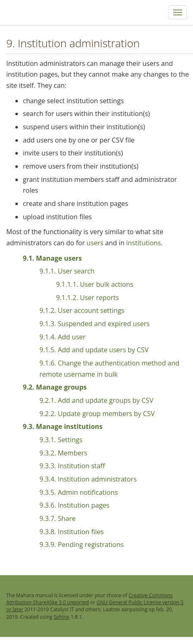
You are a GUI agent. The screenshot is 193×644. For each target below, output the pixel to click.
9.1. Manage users (52, 258)
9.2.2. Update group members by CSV (97, 414)
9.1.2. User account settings (82, 310)
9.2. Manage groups (55, 387)
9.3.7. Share (57, 518)
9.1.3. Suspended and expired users (95, 324)
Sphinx (61, 617)
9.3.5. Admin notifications (79, 492)
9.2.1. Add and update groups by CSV (96, 400)
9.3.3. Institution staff (72, 466)
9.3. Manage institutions (63, 426)
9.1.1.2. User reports (87, 298)
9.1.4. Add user (62, 337)
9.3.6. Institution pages (75, 505)
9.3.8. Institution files (72, 532)
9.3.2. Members (63, 453)
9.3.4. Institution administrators (88, 479)
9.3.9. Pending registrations (82, 545)
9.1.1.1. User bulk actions (95, 284)
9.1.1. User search (67, 271)
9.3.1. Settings (61, 440)
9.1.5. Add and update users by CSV (94, 350)
